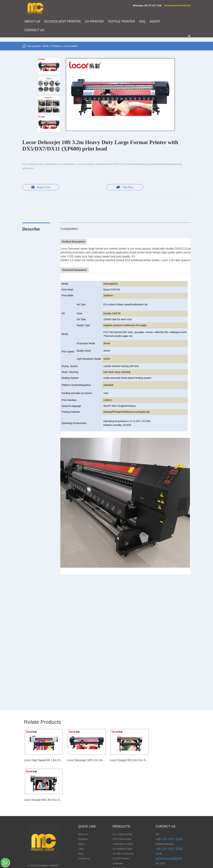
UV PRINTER (95, 22)
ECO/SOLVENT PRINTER (63, 22)
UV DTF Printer (121, 818)
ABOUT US (33, 22)
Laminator (118, 823)
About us (83, 794)
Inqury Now (40, 187)
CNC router (119, 833)
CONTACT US (35, 30)
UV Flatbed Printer (122, 808)
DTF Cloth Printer (122, 799)
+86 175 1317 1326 (169, 799)
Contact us (84, 818)
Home (46, 46)
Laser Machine (121, 857)
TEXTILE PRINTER (122, 22)
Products (57, 46)
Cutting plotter (120, 828)
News (82, 804)
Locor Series (71, 46)
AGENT (155, 22)
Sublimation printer (123, 804)
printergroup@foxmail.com (177, 6)
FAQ (143, 22)
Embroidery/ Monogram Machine (125, 840)
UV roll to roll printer (123, 813)
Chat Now (124, 187)
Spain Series (119, 852)
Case (81, 808)
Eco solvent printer (123, 794)
